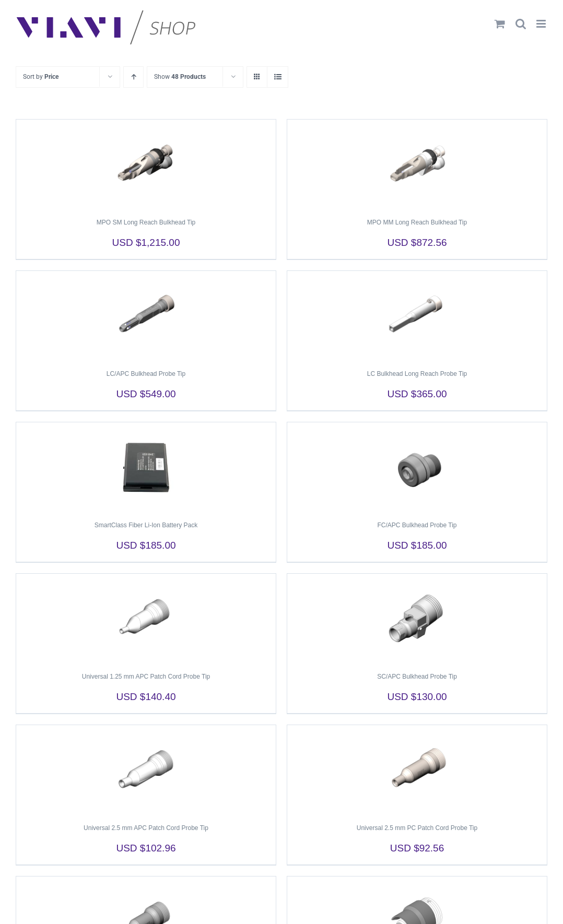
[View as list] (278, 77)
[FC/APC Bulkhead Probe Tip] (417, 467)
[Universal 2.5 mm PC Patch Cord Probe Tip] (417, 769)
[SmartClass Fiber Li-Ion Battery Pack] (146, 467)
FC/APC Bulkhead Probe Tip (417, 525)
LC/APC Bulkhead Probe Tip (146, 374)
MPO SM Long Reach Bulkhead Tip (146, 222)
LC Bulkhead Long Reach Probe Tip (417, 374)
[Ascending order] (133, 77)
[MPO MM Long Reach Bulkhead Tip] (417, 164)
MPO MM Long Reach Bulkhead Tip (417, 222)
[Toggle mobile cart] (500, 24)
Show (180, 77)
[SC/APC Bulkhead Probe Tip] (417, 618)
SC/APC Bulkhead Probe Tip (417, 677)
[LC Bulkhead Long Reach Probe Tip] (417, 315)
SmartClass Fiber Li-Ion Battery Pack (146, 525)
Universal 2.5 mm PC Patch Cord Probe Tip (417, 828)
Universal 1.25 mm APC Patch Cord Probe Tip (146, 677)
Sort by (41, 77)
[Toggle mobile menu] (542, 24)
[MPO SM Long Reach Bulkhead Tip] (146, 164)
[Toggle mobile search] (521, 24)
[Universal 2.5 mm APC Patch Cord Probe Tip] (146, 769)
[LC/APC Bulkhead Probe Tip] (146, 315)
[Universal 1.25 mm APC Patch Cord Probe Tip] (146, 618)
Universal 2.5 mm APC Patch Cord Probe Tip (146, 828)
